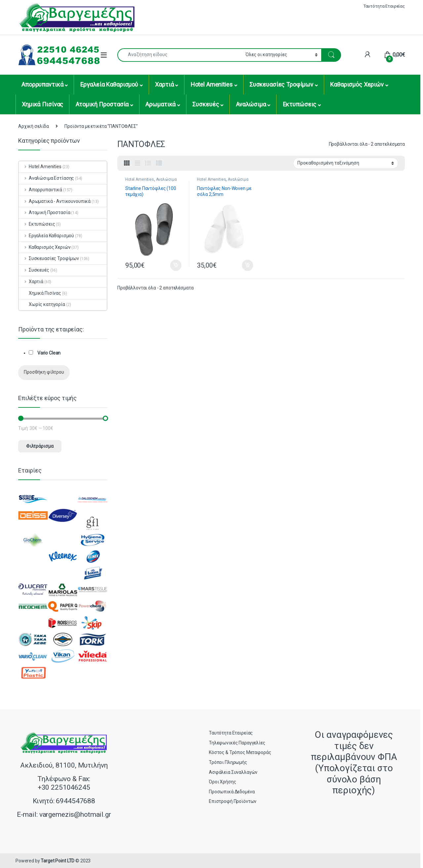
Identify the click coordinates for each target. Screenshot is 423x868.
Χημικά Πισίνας (42, 104)
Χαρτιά (164, 84)
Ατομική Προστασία (102, 104)
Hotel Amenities (212, 84)
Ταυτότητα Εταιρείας (384, 6)
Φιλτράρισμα (40, 446)
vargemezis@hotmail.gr (75, 814)
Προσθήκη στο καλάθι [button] (176, 265)
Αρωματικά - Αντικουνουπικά (55, 201)
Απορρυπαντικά (42, 84)
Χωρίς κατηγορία (42, 304)
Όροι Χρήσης (222, 782)
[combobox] (180, 55)
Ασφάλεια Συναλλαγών (233, 772)
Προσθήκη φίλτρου (44, 372)
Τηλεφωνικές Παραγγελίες (237, 743)
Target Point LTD (58, 861)
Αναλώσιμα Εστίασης (46, 178)
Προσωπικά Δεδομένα (232, 792)
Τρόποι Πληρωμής (228, 762)
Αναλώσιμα (251, 104)
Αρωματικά (160, 104)
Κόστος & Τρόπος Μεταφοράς (240, 752)
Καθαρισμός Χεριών (357, 84)
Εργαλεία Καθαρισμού (109, 84)
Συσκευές (206, 104)
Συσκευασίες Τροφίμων (281, 84)
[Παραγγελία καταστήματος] (346, 163)
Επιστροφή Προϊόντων (233, 801)
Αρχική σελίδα (34, 126)
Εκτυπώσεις (300, 104)
